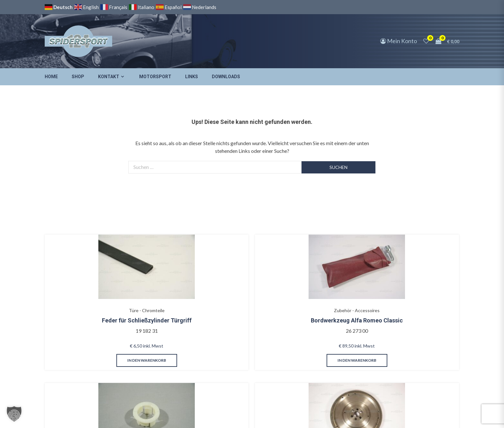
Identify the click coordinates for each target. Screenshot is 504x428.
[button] (14, 414)
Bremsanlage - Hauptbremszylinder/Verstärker (236, 297)
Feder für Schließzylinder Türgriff (80, 313)
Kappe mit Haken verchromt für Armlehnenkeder (392, 320)
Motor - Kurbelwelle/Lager (314, 294)
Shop (78, 77)
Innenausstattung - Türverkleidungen (392, 297)
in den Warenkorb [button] (81, 363)
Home (51, 77)
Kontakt (109, 77)
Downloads (226, 77)
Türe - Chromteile (81, 294)
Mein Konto (399, 41)
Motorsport (155, 77)
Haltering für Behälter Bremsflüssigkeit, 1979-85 (236, 320)
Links (192, 77)
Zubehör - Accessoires (158, 294)
